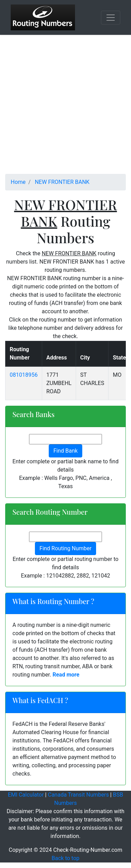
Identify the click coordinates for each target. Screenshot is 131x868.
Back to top (65, 858)
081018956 (24, 375)
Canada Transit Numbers (78, 795)
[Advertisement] (65, 108)
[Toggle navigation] (111, 18)
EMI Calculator (26, 795)
